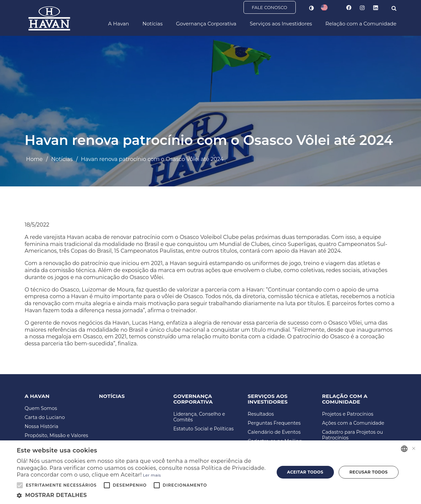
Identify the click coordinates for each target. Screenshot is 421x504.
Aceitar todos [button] (305, 472)
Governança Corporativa (206, 24)
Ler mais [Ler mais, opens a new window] (152, 475)
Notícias (152, 24)
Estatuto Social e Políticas (204, 429)
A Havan (119, 24)
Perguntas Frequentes (274, 423)
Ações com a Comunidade (353, 423)
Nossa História (42, 427)
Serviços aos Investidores (281, 24)
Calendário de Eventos (274, 432)
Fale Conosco (270, 8)
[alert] (210, 472)
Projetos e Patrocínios (348, 414)
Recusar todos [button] (368, 472)
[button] (142, 495)
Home (34, 159)
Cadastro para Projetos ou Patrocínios (353, 435)
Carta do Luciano (45, 417)
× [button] (413, 449)
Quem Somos (41, 408)
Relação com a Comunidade (361, 24)
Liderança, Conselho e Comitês (199, 417)
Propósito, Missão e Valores (57, 436)
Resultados (261, 414)
